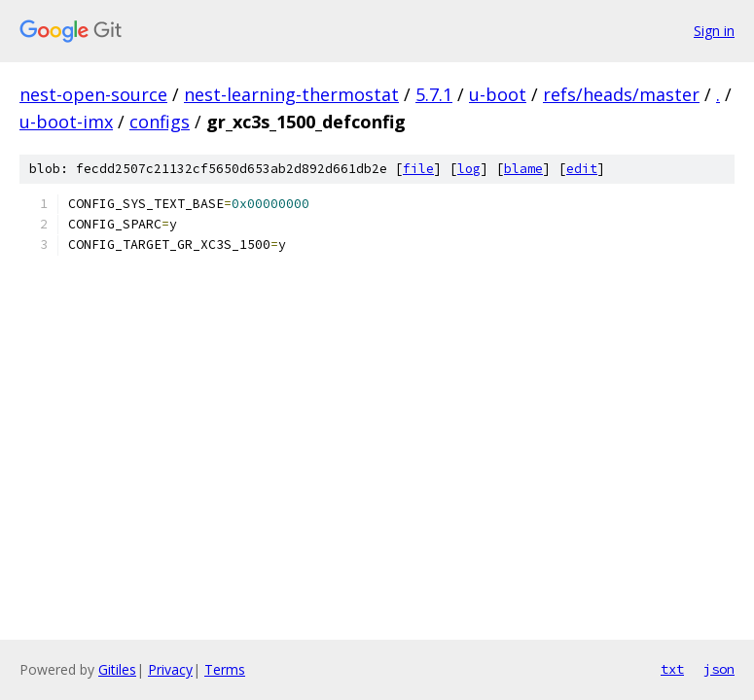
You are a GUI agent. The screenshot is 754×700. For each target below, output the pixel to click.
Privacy (170, 669)
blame (523, 169)
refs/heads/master (621, 94)
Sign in (714, 31)
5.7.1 (434, 94)
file (418, 169)
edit (582, 169)
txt (672, 669)
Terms (225, 669)
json (719, 669)
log (469, 169)
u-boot (498, 94)
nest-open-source (93, 94)
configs (160, 122)
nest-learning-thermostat (291, 94)
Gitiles (117, 669)
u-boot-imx (66, 122)
